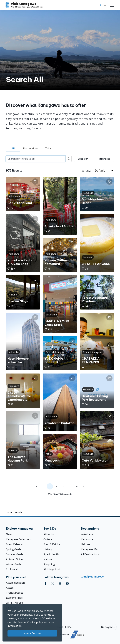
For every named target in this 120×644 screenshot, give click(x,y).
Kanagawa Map (90, 549)
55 (77, 486)
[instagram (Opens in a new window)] (60, 584)
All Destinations (90, 554)
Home (9, 512)
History (48, 549)
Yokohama (87, 534)
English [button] (107, 627)
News (9, 534)
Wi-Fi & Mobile (14, 603)
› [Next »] (84, 486)
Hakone (86, 544)
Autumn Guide (14, 559)
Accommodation (15, 583)
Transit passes (15, 593)
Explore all (12, 569)
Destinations (31, 148)
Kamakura (87, 539)
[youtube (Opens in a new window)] (67, 584)
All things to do (52, 569)
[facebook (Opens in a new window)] (46, 584)
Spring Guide (14, 549)
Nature (48, 559)
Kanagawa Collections (19, 539)
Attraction (49, 534)
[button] (105, 5)
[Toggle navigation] (112, 5)
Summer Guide (15, 554)
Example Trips (14, 598)
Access (10, 588)
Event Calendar (15, 544)
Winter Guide (14, 564)
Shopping (49, 564)
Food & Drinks (52, 544)
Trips (48, 148)
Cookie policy (35, 622)
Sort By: (86, 171)
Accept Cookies (32, 633)
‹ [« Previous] (36, 486)
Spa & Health (51, 554)
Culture (48, 539)
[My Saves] (105, 5)
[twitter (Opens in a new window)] (53, 584)
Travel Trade (64, 627)
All (13, 148)
